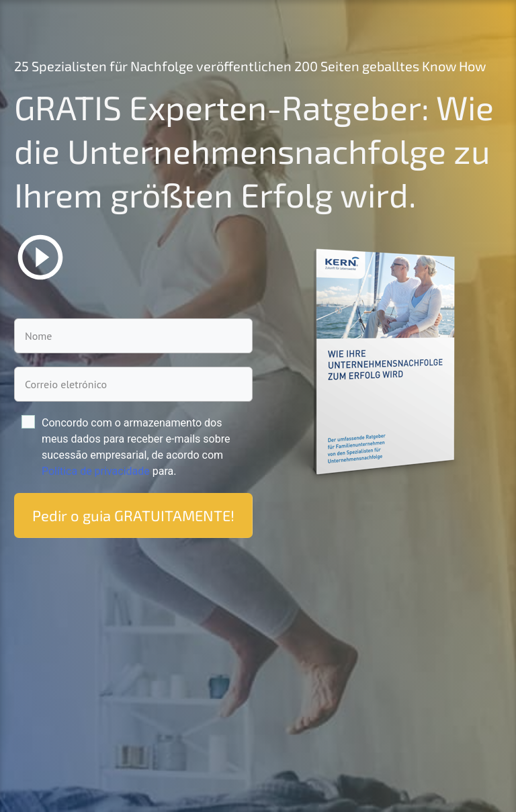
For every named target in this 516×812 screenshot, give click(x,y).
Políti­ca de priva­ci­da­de (96, 471)
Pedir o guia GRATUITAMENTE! (133, 515)
